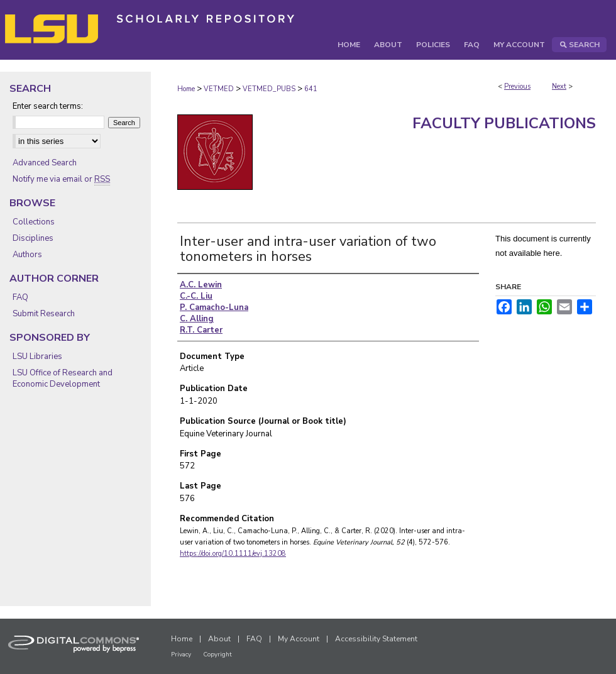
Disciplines (33, 238)
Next (559, 86)
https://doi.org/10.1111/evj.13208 (233, 554)
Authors (27, 255)
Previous (517, 86)
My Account (299, 639)
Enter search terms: (48, 106)
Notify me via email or (61, 179)
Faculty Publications (504, 123)
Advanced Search (45, 163)
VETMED (219, 89)
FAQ (20, 297)
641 (311, 89)
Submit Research (44, 314)
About (219, 639)
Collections (34, 222)
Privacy (181, 655)
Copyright (217, 655)
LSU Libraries (37, 356)
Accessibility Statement (376, 639)
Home (186, 89)
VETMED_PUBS (269, 89)
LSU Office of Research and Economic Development (63, 378)
